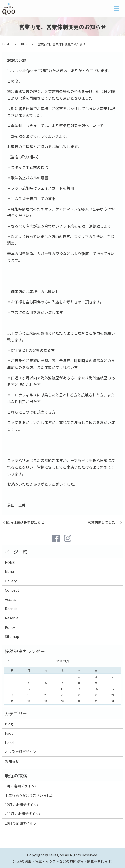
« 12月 (9, 661)
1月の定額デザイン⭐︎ (21, 786)
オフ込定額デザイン (21, 752)
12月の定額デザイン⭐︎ (22, 805)
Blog (24, 44)
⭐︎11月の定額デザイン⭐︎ (23, 814)
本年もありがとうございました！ (31, 795)
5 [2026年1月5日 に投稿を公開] (29, 683)
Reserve (12, 618)
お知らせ (12, 761)
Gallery (11, 581)
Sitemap (12, 636)
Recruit (11, 609)
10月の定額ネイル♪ (21, 823)
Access (11, 599)
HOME (7, 44)
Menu (9, 571)
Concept (12, 590)
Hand (9, 743)
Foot (9, 733)
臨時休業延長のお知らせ (25, 522)
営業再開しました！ (103, 522)
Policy (10, 627)
